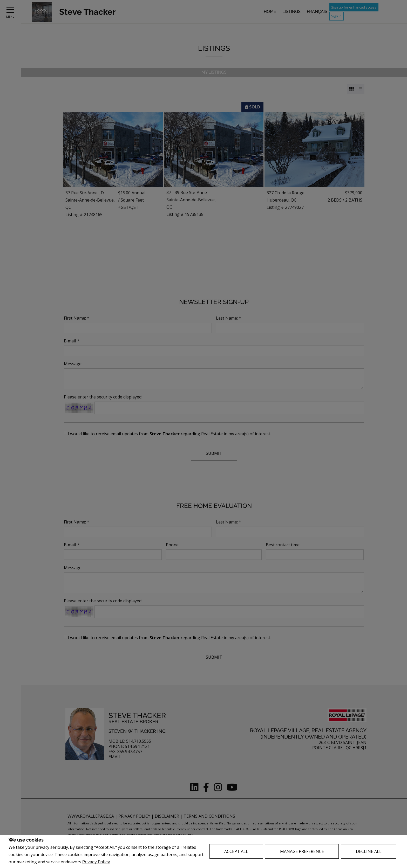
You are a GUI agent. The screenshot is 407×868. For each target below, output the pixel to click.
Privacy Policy (96, 862)
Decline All (369, 851)
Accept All (236, 851)
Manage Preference (302, 851)
